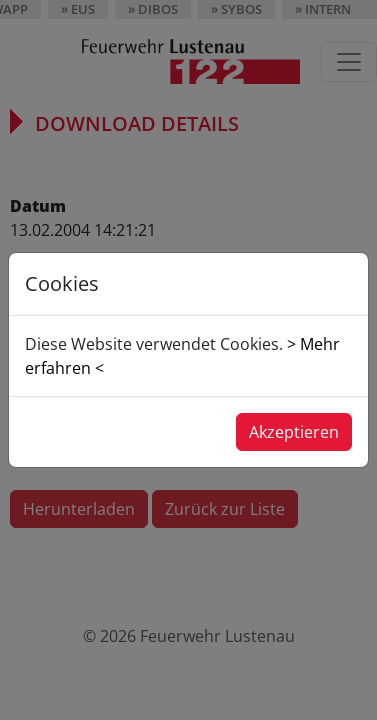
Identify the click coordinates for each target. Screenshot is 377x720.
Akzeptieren (294, 432)
